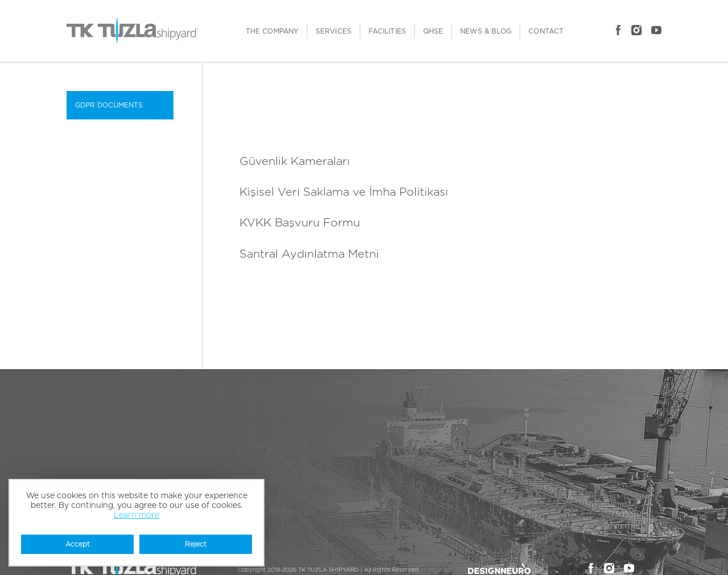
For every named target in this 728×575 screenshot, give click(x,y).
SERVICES (334, 31)
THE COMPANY (272, 31)
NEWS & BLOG (486, 31)
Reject (196, 544)
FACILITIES (387, 31)
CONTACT (546, 31)
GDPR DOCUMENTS (109, 105)
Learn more (136, 515)
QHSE (433, 31)
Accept (78, 544)
